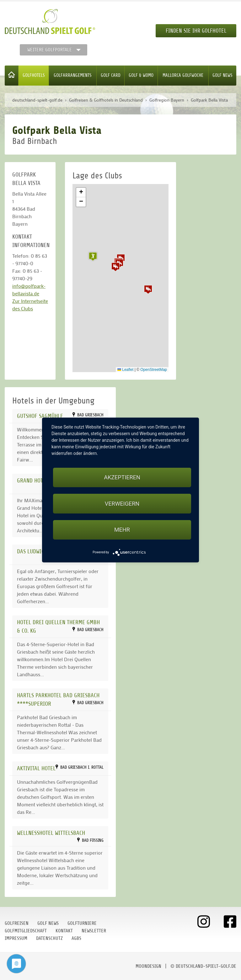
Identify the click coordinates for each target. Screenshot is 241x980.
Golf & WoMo (141, 75)
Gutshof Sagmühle (40, 416)
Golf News (222, 75)
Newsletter (94, 931)
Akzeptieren (122, 477)
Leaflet (125, 370)
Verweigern (122, 504)
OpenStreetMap (154, 370)
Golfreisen (17, 923)
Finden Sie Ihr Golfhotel (196, 31)
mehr (122, 530)
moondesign (148, 966)
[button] (115, 267)
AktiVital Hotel (36, 768)
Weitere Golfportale (50, 50)
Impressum (16, 938)
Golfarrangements (73, 75)
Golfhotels (34, 75)
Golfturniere (82, 923)
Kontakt (64, 931)
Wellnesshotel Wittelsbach (51, 833)
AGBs (76, 938)
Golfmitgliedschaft (26, 931)
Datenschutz (49, 938)
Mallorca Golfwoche (183, 75)
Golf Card (111, 75)
